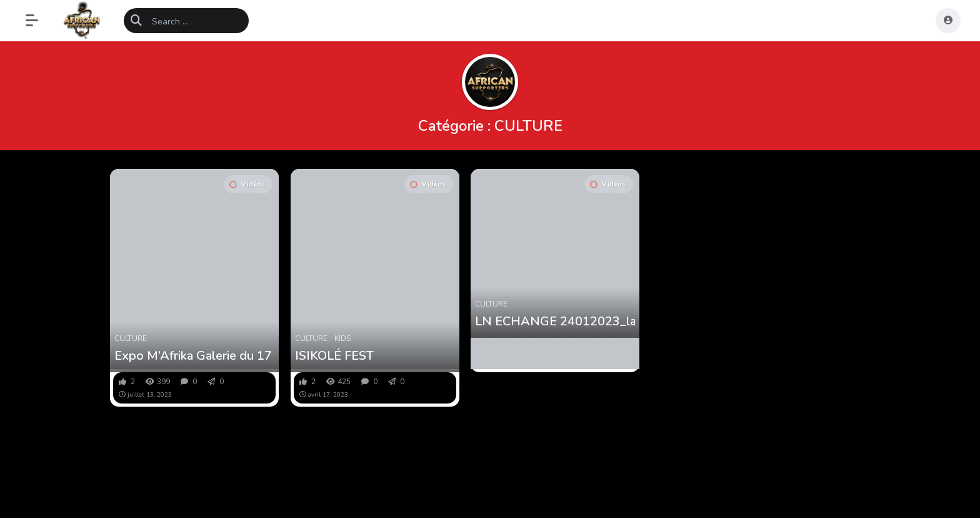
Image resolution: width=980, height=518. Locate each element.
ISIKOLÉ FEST (334, 356)
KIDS (342, 338)
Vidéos (247, 184)
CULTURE (131, 338)
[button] (38, 21)
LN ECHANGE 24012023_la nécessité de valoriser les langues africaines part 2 (555, 322)
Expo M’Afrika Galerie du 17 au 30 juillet (194, 356)
